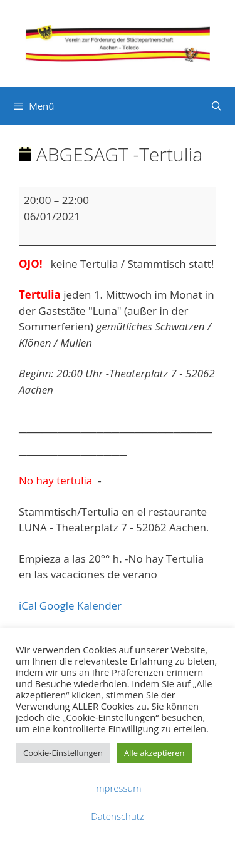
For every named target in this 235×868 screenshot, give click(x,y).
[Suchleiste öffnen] (217, 106)
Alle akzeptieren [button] (154, 753)
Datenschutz (117, 816)
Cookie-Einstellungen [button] (63, 753)
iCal (28, 605)
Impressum (117, 788)
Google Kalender (81, 605)
